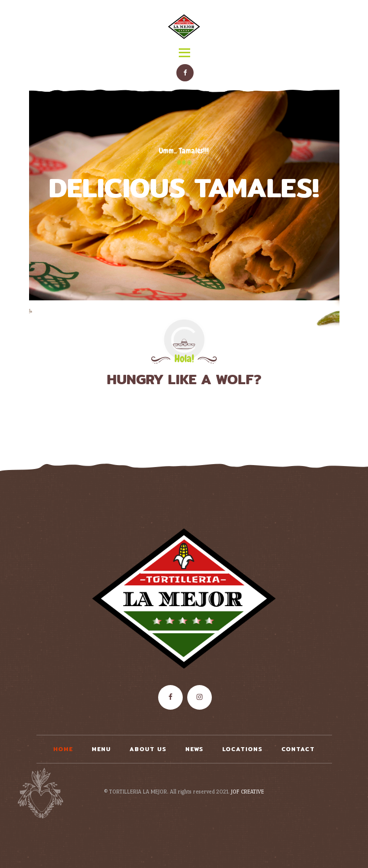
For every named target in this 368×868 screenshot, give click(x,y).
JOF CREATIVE (248, 792)
